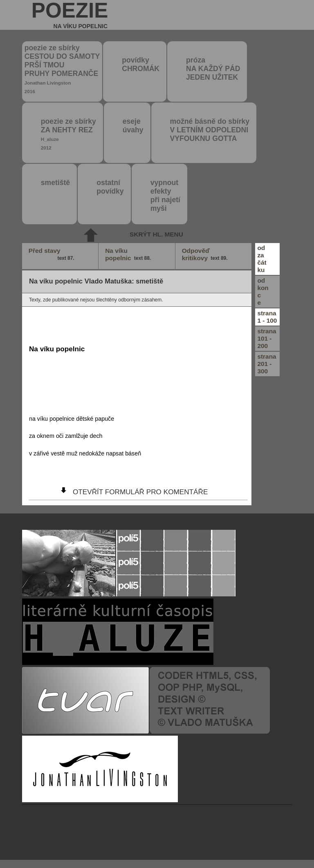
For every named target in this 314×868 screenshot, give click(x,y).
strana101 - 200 (267, 338)
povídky (141, 64)
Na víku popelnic (129, 254)
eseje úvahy (133, 126)
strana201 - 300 (267, 364)
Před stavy (52, 254)
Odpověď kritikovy (205, 254)
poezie (70, 15)
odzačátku (262, 259)
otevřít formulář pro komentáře (140, 492)
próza (213, 69)
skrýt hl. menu (156, 234)
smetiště (55, 183)
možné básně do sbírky (210, 130)
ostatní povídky (110, 187)
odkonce (263, 291)
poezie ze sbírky (62, 69)
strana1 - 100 (267, 317)
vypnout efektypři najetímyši (165, 195)
